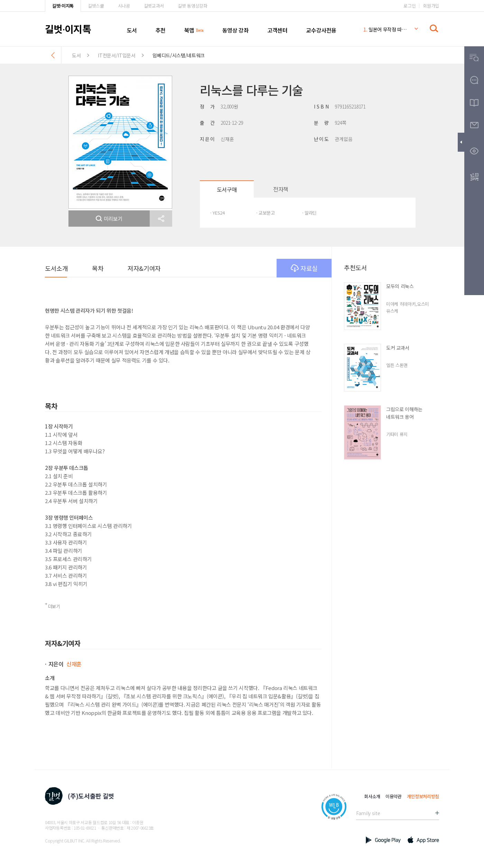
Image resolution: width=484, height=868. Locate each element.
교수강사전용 (321, 30)
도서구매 (227, 189)
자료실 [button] (304, 268)
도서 (132, 30)
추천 (161, 30)
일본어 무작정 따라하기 (385, 29)
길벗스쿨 (96, 6)
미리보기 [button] (109, 219)
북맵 (189, 30)
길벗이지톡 (68, 29)
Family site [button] (368, 813)
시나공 (124, 6)
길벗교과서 (154, 6)
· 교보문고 (266, 213)
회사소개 (372, 796)
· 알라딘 (309, 213)
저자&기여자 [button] (144, 268)
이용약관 (394, 796)
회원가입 (431, 6)
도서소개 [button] (56, 268)
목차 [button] (98, 268)
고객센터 (277, 30)
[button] (161, 219)
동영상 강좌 (236, 30)
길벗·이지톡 (63, 6)
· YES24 (217, 213)
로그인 (409, 6)
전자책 (281, 189)
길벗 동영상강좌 (192, 6)
